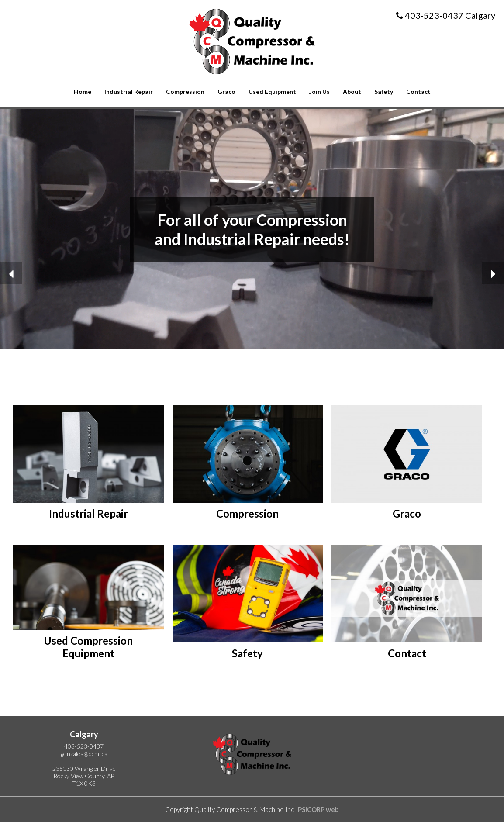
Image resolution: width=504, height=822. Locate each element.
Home (83, 92)
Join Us (319, 92)
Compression (185, 92)
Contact (418, 92)
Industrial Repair (129, 92)
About (352, 92)
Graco (226, 92)
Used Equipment (272, 92)
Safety (384, 92)
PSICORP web (318, 809)
